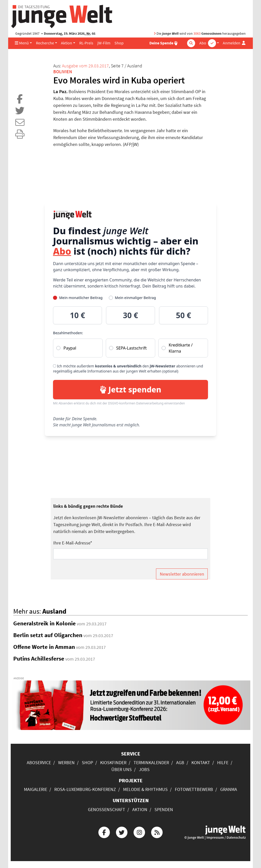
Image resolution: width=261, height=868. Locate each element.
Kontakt (201, 762)
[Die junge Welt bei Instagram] (139, 832)
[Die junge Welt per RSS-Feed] (157, 832)
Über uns (122, 769)
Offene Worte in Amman (44, 647)
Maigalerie (36, 789)
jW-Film (104, 43)
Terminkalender (151, 762)
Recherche (45, 43)
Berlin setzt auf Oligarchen (48, 635)
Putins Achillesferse (39, 659)
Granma (229, 789)
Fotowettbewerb (194, 789)
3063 (197, 34)
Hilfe (223, 762)
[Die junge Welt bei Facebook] (104, 832)
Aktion (67, 43)
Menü (22, 43)
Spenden (164, 809)
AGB (180, 762)
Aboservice (39, 762)
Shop (119, 43)
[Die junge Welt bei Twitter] (122, 832)
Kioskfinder (113, 762)
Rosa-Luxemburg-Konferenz (85, 789)
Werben (66, 762)
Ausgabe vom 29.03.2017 (85, 66)
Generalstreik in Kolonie (44, 623)
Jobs (144, 769)
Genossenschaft (107, 809)
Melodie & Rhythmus (145, 789)
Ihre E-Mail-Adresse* (73, 543)
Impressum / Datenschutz (226, 838)
